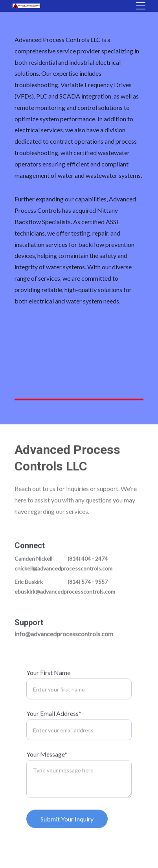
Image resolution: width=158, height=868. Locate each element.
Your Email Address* (54, 720)
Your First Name (48, 679)
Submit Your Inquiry (67, 826)
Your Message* (47, 761)
